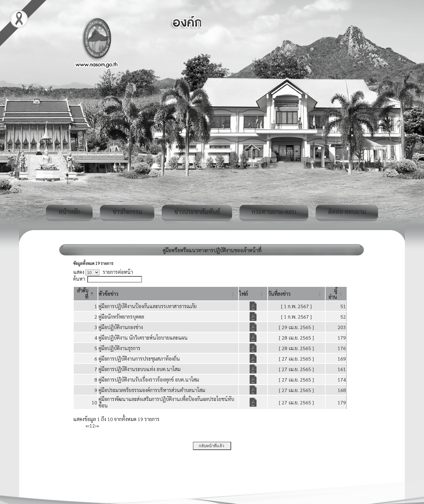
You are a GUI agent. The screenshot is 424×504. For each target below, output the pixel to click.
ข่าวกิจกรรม (127, 212)
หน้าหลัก (69, 212)
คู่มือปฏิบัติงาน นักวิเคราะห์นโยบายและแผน (143, 338)
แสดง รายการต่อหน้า (103, 272)
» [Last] (98, 426)
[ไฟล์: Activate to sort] (253, 294)
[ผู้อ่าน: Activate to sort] (336, 294)
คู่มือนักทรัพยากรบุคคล (121, 317)
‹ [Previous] (89, 426)
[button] (108, 294)
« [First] (87, 426)
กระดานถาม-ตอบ (274, 212)
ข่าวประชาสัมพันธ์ (197, 212)
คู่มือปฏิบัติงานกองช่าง (121, 327)
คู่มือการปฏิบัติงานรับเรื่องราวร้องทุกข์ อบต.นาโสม (149, 380)
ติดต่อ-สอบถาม (347, 212)
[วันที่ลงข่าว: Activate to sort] (297, 294)
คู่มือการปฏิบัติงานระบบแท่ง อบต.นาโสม (139, 369)
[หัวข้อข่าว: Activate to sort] (168, 294)
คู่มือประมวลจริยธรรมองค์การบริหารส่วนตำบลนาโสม (152, 390)
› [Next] (96, 426)
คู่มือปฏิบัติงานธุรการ (119, 348)
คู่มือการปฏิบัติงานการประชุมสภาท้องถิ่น (139, 359)
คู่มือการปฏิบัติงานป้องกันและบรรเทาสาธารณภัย (148, 306)
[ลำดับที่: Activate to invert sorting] (86, 294)
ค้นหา (79, 279)
